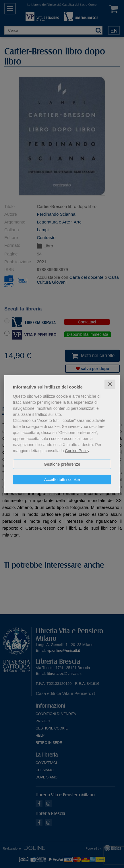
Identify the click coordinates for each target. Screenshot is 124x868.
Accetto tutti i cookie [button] (62, 479)
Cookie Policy (77, 450)
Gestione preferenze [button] (62, 464)
